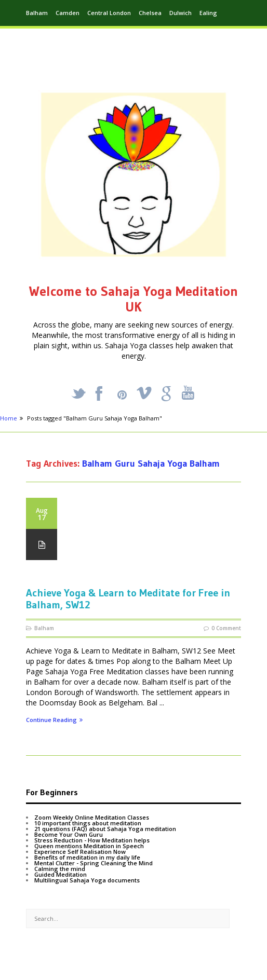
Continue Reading (54, 720)
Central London (109, 13)
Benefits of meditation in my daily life (87, 857)
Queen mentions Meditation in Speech (89, 846)
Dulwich (181, 13)
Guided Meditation (61, 874)
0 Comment (226, 628)
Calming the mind (60, 869)
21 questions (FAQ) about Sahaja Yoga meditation (105, 829)
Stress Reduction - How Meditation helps (92, 840)
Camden (68, 13)
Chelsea (150, 13)
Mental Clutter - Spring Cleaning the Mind (94, 863)
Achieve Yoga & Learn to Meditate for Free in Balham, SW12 (128, 599)
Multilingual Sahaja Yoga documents (87, 880)
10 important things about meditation (88, 823)
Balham (37, 13)
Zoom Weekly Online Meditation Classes (92, 817)
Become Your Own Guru (69, 834)
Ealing (208, 13)
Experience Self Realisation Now (80, 852)
